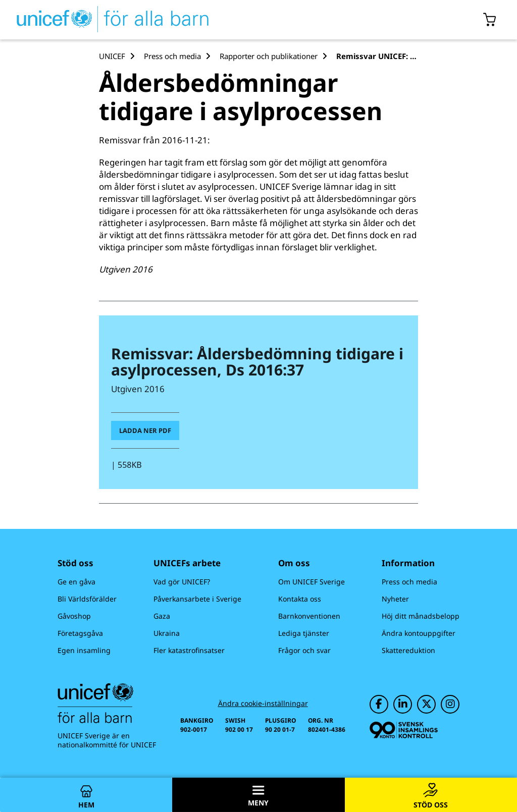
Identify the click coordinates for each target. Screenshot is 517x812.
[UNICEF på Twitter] (426, 704)
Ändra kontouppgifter (419, 633)
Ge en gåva (76, 582)
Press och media (409, 582)
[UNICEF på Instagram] (450, 704)
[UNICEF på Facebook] (379, 704)
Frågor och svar (304, 650)
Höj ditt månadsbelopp (421, 616)
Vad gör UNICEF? (182, 582)
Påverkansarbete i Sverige (197, 599)
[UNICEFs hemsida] (105, 20)
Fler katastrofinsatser (189, 650)
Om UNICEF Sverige (312, 582)
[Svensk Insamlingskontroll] (404, 730)
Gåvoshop (74, 616)
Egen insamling (84, 650)
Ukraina (167, 633)
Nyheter (395, 599)
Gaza (162, 616)
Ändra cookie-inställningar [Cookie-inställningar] (263, 703)
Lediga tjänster (304, 633)
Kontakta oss (300, 599)
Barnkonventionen (309, 616)
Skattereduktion (408, 650)
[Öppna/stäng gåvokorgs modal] (490, 20)
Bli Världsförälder (87, 599)
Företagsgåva (80, 633)
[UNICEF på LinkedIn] (403, 704)
